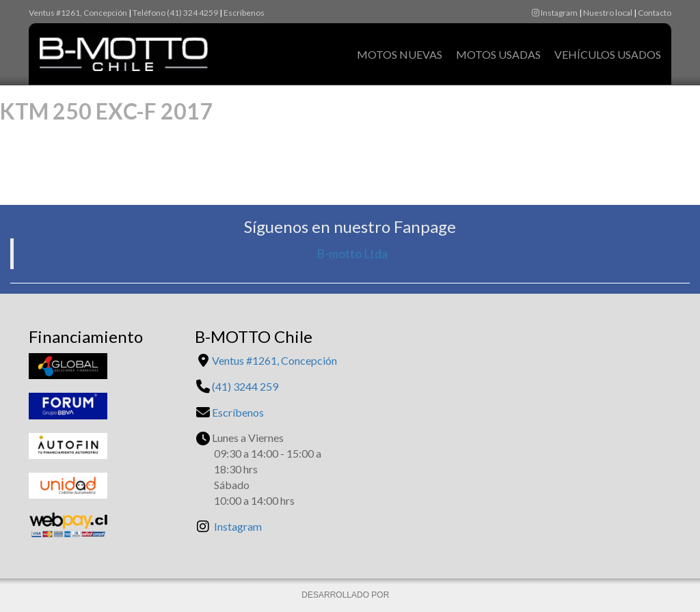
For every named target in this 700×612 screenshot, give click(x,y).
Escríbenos (244, 13)
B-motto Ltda (352, 254)
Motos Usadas (498, 54)
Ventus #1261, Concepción (78, 13)
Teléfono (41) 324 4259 (175, 13)
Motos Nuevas (400, 54)
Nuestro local (608, 13)
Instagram (555, 13)
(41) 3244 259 (245, 386)
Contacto (655, 13)
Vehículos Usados (608, 54)
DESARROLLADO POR (346, 595)
